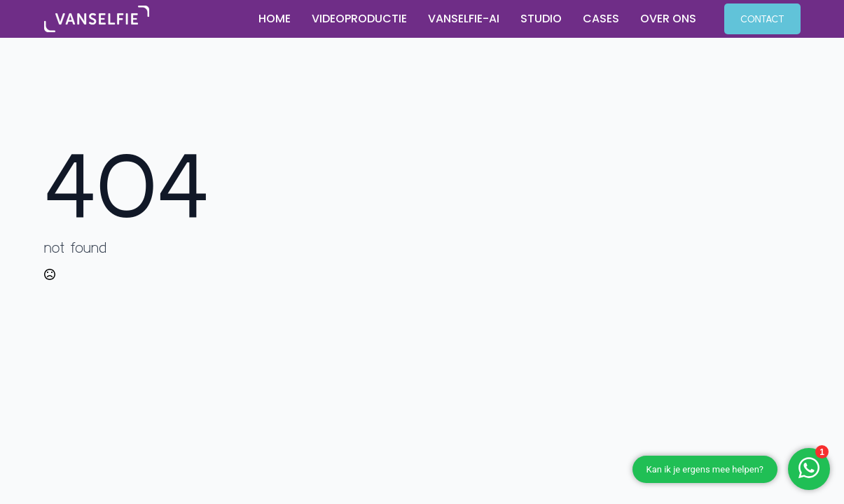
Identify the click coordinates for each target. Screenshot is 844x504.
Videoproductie (359, 19)
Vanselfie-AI (464, 19)
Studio (541, 19)
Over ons (668, 19)
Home (275, 19)
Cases (601, 19)
